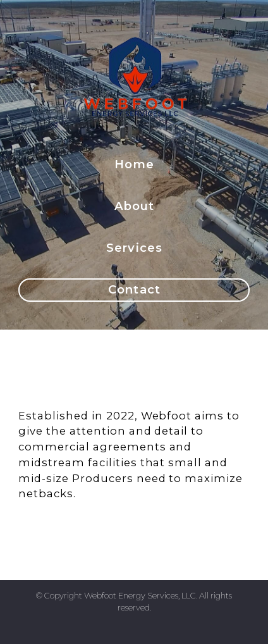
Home (134, 164)
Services (134, 248)
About (135, 206)
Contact (134, 289)
